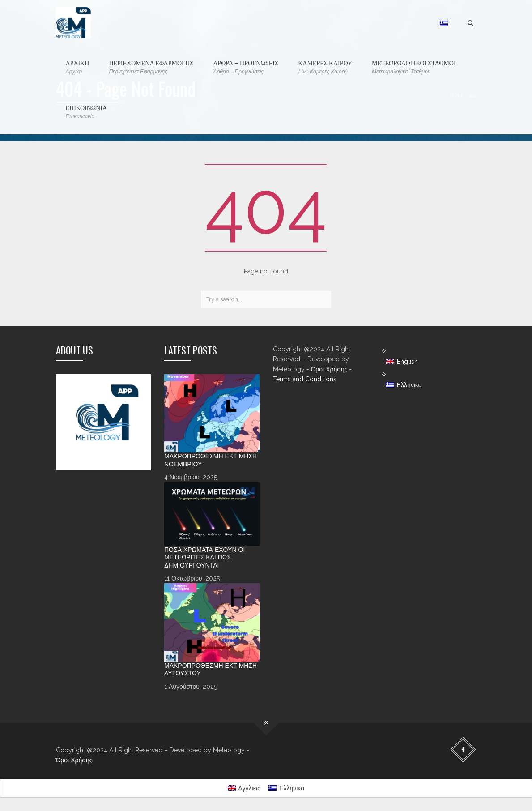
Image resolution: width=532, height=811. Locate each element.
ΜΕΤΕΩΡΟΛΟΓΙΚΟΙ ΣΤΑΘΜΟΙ (414, 67)
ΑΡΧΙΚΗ (78, 67)
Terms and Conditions (305, 379)
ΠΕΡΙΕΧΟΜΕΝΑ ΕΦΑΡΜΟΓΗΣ (151, 67)
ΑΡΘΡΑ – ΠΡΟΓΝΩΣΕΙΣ (246, 67)
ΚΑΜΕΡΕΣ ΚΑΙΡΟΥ (325, 67)
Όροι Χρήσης (329, 369)
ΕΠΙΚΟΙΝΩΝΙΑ (87, 112)
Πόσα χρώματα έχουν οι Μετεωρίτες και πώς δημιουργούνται (204, 557)
